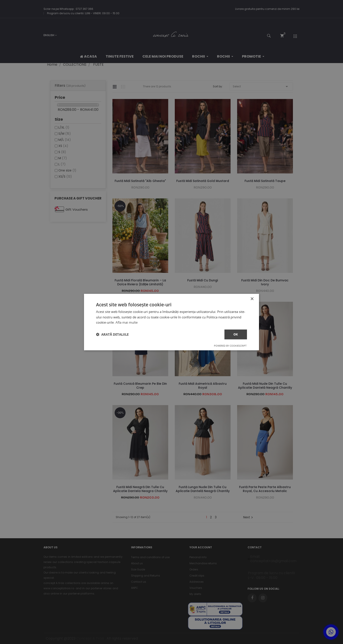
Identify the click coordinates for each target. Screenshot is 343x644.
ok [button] (236, 334)
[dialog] (171, 322)
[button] (112, 334)
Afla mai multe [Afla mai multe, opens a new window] (127, 322)
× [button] (252, 299)
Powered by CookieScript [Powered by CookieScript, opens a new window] (230, 346)
